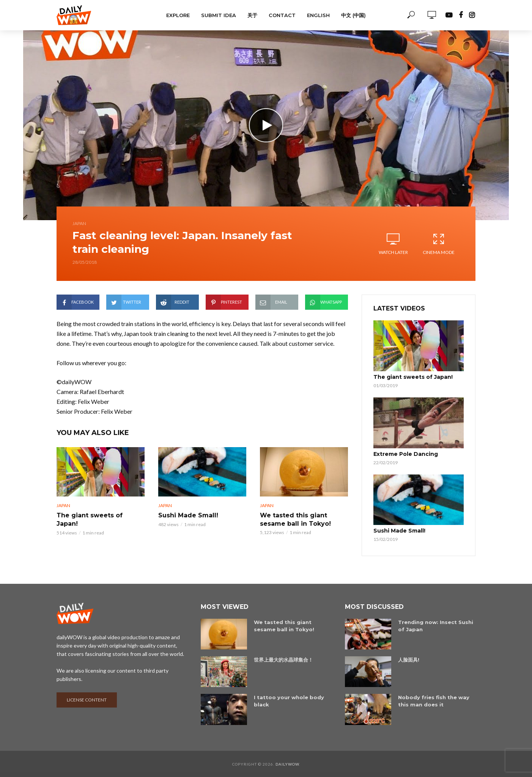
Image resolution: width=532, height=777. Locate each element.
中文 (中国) (353, 15)
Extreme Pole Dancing (406, 454)
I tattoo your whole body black (289, 701)
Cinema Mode (439, 244)
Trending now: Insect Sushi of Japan (436, 625)
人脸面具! (409, 659)
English (318, 15)
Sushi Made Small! (188, 515)
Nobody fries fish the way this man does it (434, 701)
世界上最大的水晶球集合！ (283, 659)
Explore (178, 15)
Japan (79, 223)
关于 (252, 15)
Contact (282, 15)
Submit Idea (219, 15)
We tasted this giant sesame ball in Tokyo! (295, 519)
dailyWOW (287, 764)
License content (87, 699)
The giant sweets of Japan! (90, 519)
